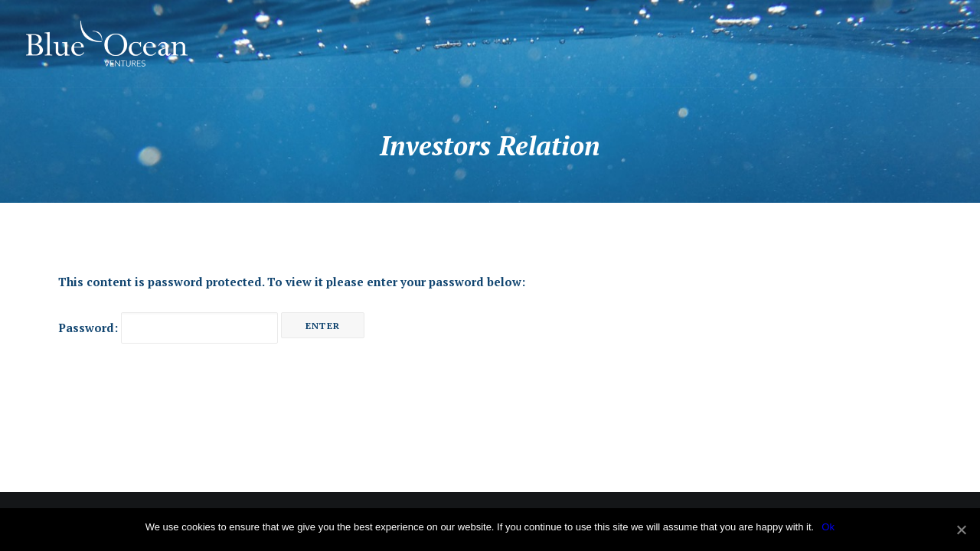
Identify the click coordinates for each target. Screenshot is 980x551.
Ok (828, 527)
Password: (168, 328)
